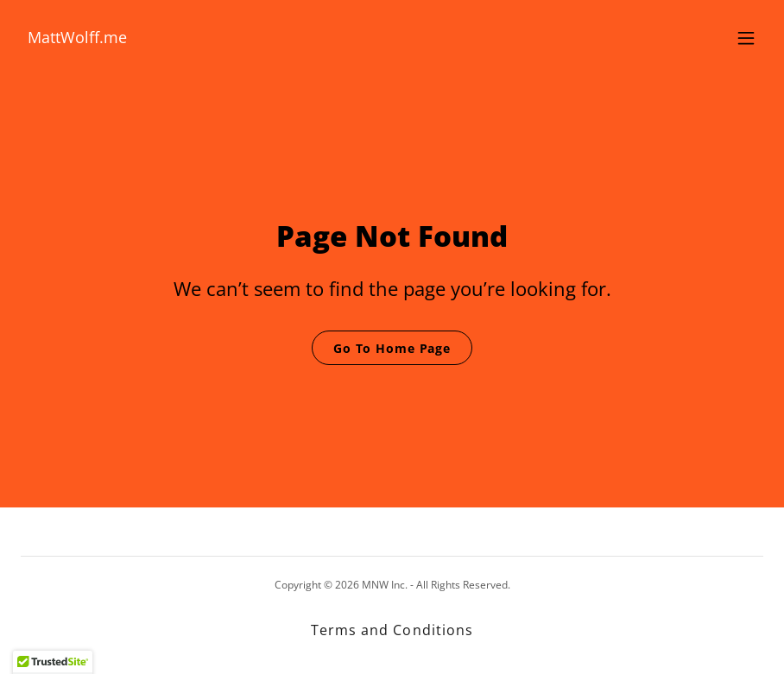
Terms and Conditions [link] (392, 630)
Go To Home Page (392, 348)
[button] (746, 38)
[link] (77, 38)
